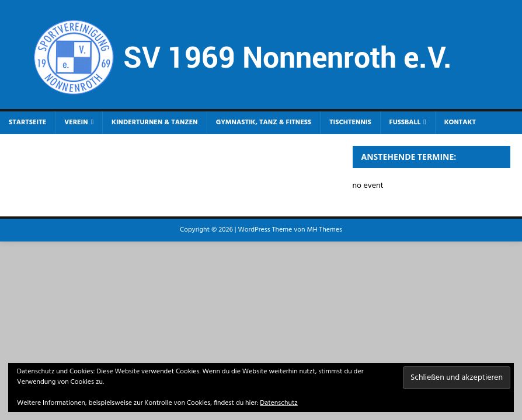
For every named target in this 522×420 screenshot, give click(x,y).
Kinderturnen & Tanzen (155, 123)
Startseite (27, 123)
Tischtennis (350, 123)
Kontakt (460, 123)
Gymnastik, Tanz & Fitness (264, 123)
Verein (76, 123)
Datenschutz (279, 403)
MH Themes (324, 230)
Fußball (405, 123)
